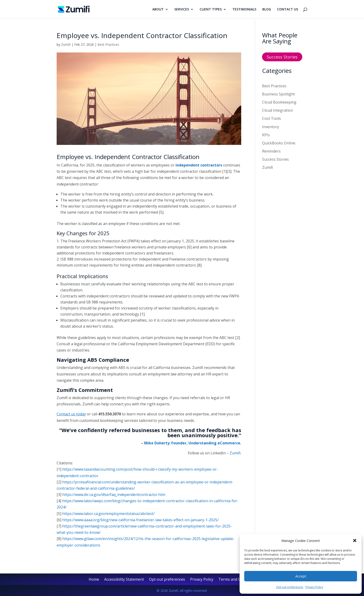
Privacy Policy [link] (314, 587)
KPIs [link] (266, 135)
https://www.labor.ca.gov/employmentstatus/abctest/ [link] (108, 514)
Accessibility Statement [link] (124, 580)
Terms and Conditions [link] (238, 580)
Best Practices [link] (108, 44)
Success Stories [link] (275, 159)
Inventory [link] (271, 127)
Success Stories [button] (282, 57)
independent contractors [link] (199, 165)
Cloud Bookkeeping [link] (279, 102)
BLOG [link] (267, 10)
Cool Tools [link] (271, 118)
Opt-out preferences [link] (290, 587)
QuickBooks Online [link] (279, 143)
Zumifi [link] (66, 44)
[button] (355, 541)
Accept (301, 576)
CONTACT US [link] (288, 10)
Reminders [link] (271, 151)
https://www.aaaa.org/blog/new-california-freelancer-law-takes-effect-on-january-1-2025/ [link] (140, 520)
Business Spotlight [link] (278, 94)
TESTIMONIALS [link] (244, 10)
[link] (74, 9)
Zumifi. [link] (235, 453)
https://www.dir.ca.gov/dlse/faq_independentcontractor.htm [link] (114, 495)
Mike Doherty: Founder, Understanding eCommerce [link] (192, 443)
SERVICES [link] (182, 10)
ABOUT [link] (158, 10)
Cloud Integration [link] (278, 110)
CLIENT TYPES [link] (211, 10)
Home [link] (94, 580)
